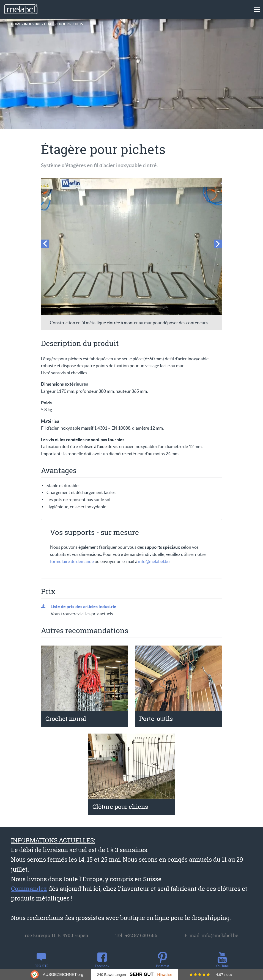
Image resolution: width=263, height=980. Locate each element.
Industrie (33, 24)
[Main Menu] (257, 10)
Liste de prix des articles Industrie (83, 606)
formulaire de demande (72, 561)
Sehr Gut (142, 974)
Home (16, 24)
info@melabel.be (154, 561)
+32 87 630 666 (141, 935)
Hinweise (165, 975)
